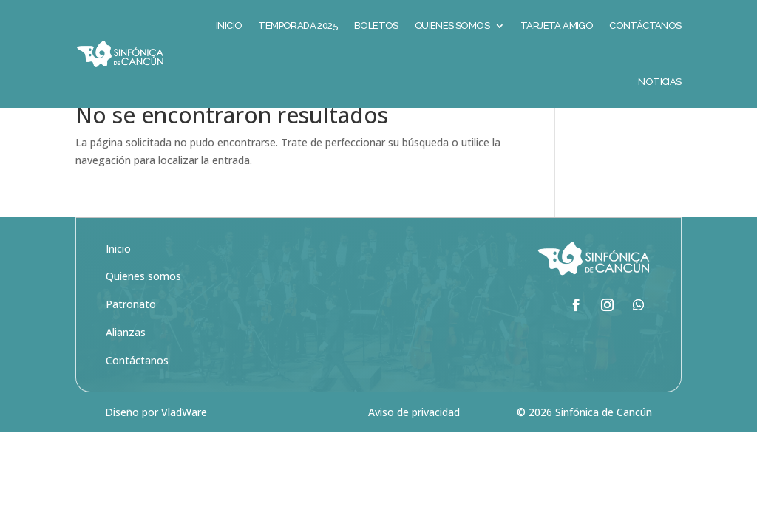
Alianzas (126, 379)
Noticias (659, 82)
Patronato (131, 351)
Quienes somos (143, 323)
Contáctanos (137, 407)
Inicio (118, 295)
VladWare (184, 458)
